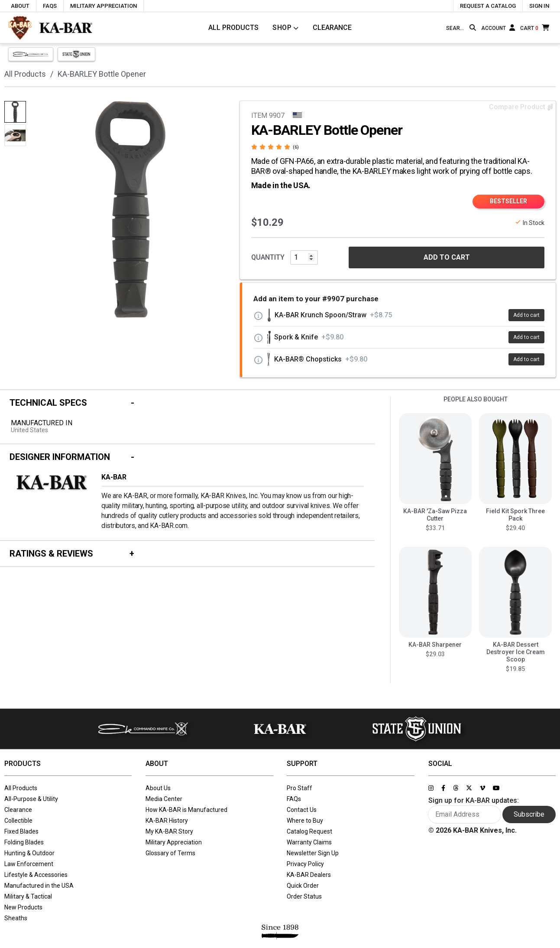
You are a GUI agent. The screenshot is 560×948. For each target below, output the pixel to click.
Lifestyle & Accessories (36, 875)
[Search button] (473, 28)
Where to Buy (305, 821)
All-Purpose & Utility (31, 799)
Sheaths (16, 918)
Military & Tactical (28, 896)
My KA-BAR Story (169, 831)
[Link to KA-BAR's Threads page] (456, 788)
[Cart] (535, 28)
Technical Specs (48, 403)
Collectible (18, 821)
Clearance (332, 28)
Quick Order (303, 886)
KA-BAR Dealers (309, 875)
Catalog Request (309, 831)
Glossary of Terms (170, 853)
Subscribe (529, 814)
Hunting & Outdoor (29, 853)
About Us (158, 788)
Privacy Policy (305, 864)
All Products (233, 28)
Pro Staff (299, 788)
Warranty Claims (309, 842)
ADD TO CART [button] (447, 257)
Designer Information (60, 457)
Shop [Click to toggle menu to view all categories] (282, 28)
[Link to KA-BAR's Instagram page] (431, 788)
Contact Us (302, 810)
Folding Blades (24, 842)
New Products (23, 907)
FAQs (294, 799)
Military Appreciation (174, 842)
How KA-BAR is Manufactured (186, 810)
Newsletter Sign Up (313, 853)
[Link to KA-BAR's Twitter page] (469, 788)
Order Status (304, 896)
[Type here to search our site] (456, 28)
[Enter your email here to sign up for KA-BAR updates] (465, 814)
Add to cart (526, 315)
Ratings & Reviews (51, 554)
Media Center (164, 799)
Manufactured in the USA (39, 886)
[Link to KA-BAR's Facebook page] (443, 788)
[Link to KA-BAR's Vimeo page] (482, 788)
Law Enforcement (29, 864)
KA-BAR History (167, 821)
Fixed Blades (21, 831)
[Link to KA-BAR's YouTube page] (496, 788)
